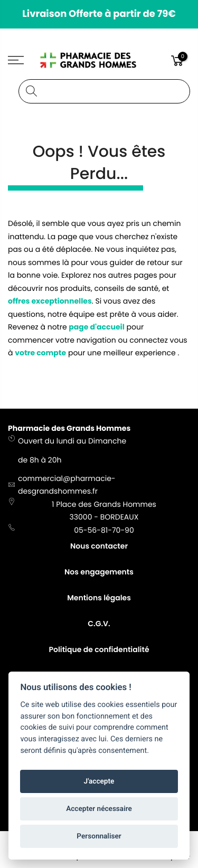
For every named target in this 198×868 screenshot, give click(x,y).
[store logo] (99, 60)
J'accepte (99, 781)
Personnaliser (99, 836)
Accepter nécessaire (99, 809)
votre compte (40, 353)
